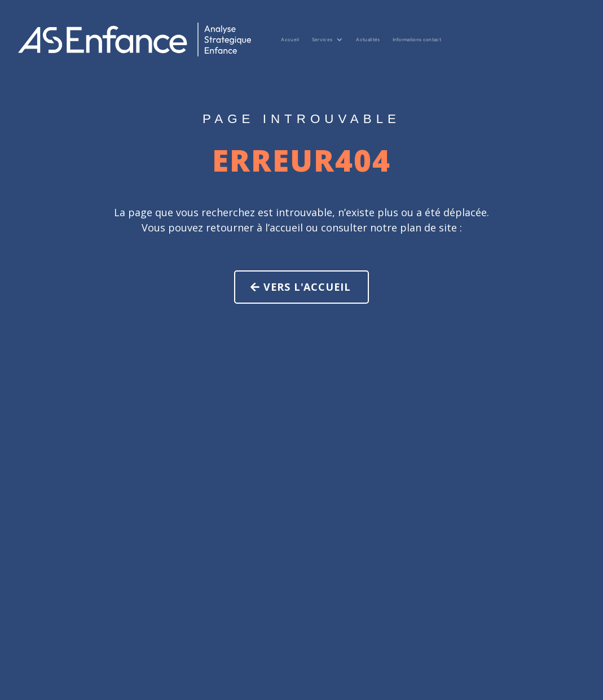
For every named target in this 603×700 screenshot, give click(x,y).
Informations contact (417, 40)
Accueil (290, 40)
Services (322, 40)
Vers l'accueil (322, 287)
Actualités (368, 40)
